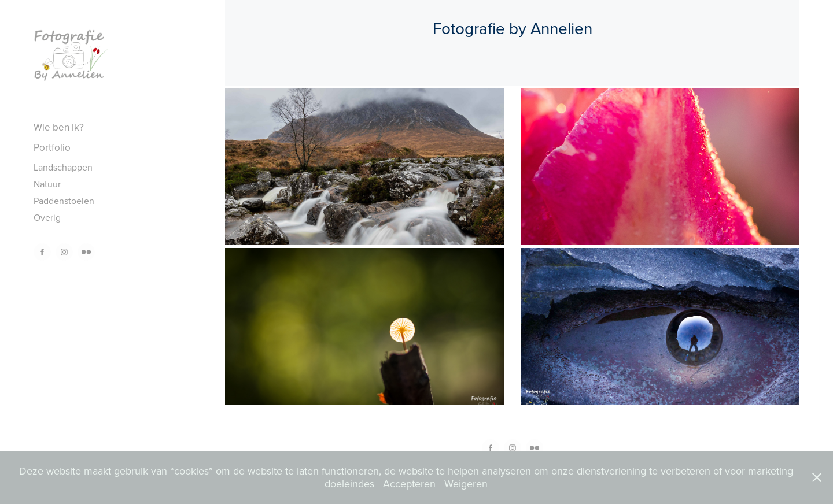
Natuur (47, 184)
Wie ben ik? (59, 127)
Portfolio (52, 147)
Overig (47, 217)
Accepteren (409, 483)
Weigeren (466, 483)
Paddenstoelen (64, 201)
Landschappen (63, 167)
